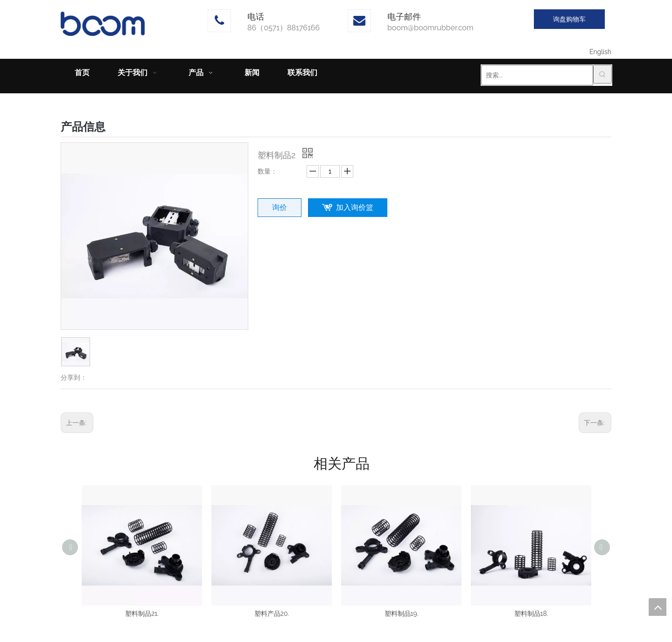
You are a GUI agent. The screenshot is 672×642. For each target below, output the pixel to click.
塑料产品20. (272, 614)
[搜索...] (537, 75)
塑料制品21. (142, 614)
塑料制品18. (531, 614)
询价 (280, 207)
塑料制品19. (402, 614)
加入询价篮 (355, 207)
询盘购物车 (569, 19)
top (658, 607)
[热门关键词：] (602, 74)
